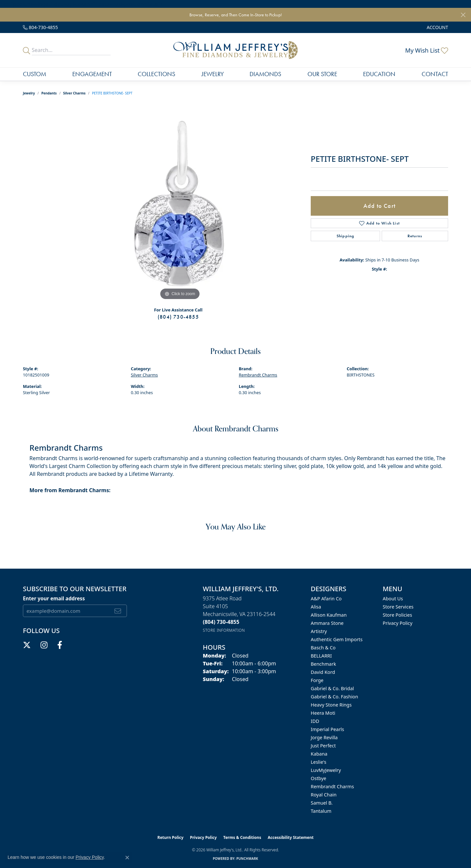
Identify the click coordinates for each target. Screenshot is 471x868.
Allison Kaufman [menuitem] (329, 615)
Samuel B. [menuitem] (322, 803)
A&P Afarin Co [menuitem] (326, 599)
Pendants (49, 93)
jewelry (29, 93)
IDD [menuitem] (315, 721)
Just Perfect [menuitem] (323, 746)
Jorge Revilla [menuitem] (324, 737)
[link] (40, 27)
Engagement (92, 74)
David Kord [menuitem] (323, 672)
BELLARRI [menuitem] (321, 656)
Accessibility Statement (290, 837)
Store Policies (397, 615)
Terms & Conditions (242, 837)
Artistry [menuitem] (319, 631)
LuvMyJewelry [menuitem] (326, 770)
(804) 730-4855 (178, 317)
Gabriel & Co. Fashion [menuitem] (334, 697)
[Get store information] (224, 630)
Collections (157, 74)
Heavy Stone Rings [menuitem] (331, 705)
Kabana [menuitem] (319, 754)
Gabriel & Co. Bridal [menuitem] (332, 688)
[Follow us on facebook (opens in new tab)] (60, 645)
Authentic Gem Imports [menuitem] (337, 639)
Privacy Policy (398, 623)
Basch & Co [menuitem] (323, 648)
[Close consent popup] (127, 858)
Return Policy (170, 837)
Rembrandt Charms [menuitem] (332, 786)
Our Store (322, 74)
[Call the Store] (221, 622)
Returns (415, 236)
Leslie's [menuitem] (319, 762)
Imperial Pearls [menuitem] (327, 729)
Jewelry (213, 74)
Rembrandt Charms (258, 375)
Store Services (398, 607)
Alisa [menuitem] (316, 607)
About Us (393, 599)
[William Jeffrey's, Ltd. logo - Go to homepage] (235, 50)
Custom (35, 74)
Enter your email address (54, 598)
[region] (180, 204)
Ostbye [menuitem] (318, 778)
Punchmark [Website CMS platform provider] (247, 859)
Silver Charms (74, 93)
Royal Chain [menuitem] (324, 795)
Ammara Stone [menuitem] (327, 623)
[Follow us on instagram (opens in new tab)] (44, 645)
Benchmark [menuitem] (323, 664)
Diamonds (265, 74)
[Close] (463, 15)
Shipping (346, 236)
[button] (437, 27)
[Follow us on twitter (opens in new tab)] (27, 645)
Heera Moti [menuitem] (323, 713)
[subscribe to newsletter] (118, 611)
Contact (435, 74)
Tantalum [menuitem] (321, 811)
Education (379, 74)
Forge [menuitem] (317, 680)
